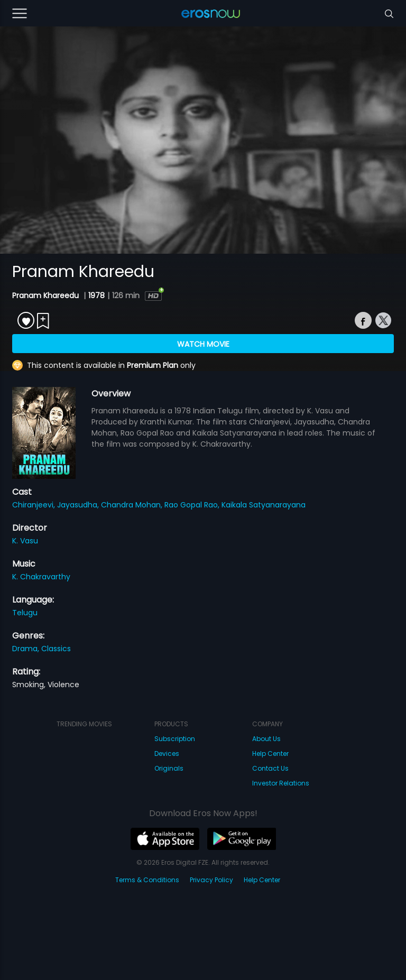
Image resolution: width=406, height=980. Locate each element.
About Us (266, 739)
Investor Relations (281, 783)
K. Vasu (25, 541)
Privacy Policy (211, 880)
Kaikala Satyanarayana (264, 505)
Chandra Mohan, (133, 505)
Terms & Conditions (147, 880)
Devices (167, 754)
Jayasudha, (79, 505)
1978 (96, 295)
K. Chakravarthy (41, 577)
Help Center (270, 754)
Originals (169, 768)
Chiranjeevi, (35, 505)
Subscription (175, 739)
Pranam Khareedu (47, 295)
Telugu (25, 613)
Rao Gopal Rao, (193, 505)
